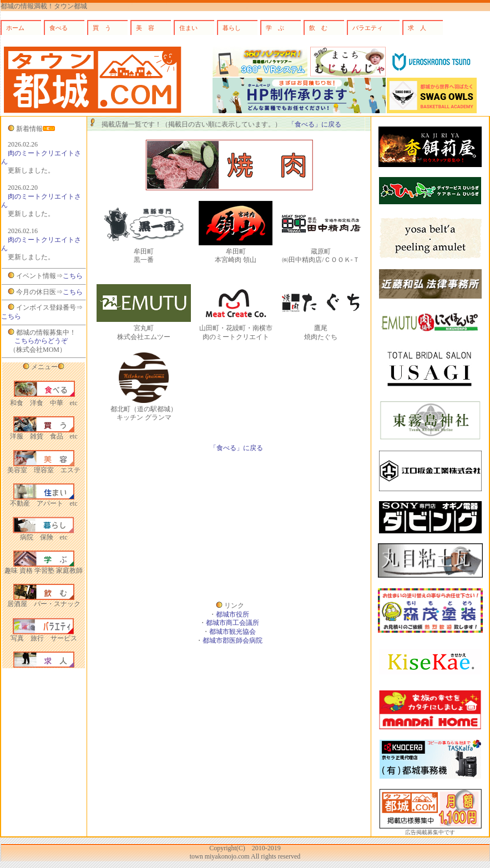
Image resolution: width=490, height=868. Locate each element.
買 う (102, 28)
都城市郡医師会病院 (233, 640)
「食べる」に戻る (315, 124)
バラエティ (368, 28)
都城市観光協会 (233, 632)
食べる (59, 28)
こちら (73, 276)
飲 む (318, 28)
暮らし (232, 28)
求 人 (417, 28)
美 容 (145, 28)
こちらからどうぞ (41, 341)
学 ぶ (275, 28)
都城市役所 (233, 614)
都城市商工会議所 (233, 623)
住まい (188, 28)
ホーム (15, 28)
